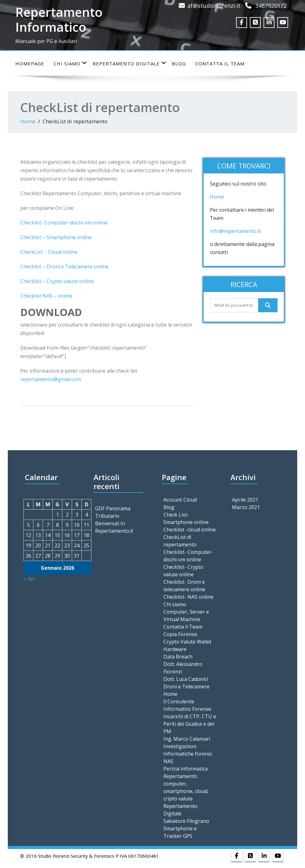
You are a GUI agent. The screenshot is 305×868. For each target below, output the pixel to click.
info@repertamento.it (236, 231)
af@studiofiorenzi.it (214, 6)
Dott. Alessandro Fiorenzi (183, 668)
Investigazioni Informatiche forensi (188, 750)
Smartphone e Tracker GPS (180, 832)
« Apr (29, 578)
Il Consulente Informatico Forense (187, 705)
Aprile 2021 (245, 500)
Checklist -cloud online (190, 530)
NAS (168, 761)
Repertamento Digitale (130, 63)
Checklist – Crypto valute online (57, 281)
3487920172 (271, 6)
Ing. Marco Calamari (187, 739)
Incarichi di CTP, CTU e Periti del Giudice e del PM (190, 724)
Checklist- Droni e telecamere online (184, 586)
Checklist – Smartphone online (56, 237)
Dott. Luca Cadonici (186, 679)
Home (28, 121)
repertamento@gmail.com (51, 379)
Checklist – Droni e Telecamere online (64, 267)
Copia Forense (180, 634)
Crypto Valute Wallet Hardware (187, 645)
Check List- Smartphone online (186, 518)
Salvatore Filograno (186, 821)
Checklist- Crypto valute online (183, 571)
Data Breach (178, 657)
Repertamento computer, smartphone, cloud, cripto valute (186, 787)
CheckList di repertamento (180, 541)
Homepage (30, 64)
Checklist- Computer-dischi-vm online (64, 223)
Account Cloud (180, 500)
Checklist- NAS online (188, 597)
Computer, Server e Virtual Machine (186, 616)
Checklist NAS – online (46, 296)
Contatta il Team (220, 64)
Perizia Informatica (186, 769)
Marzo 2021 (246, 507)
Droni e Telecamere (186, 686)
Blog (179, 64)
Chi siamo (70, 63)
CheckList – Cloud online (49, 252)
